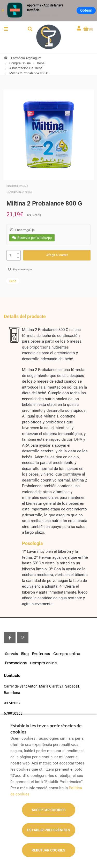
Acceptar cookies (49, 810)
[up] (18, 252)
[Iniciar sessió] (79, 29)
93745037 (12, 703)
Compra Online (20, 63)
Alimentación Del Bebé (26, 68)
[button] (6, 29)
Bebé (41, 63)
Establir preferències (49, 830)
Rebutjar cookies (48, 850)
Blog (25, 654)
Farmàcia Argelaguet (26, 58)
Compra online (67, 654)
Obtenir (86, 10)
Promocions (16, 663)
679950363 (13, 713)
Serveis (12, 654)
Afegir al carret (57, 255)
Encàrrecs (41, 654)
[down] (18, 256)
